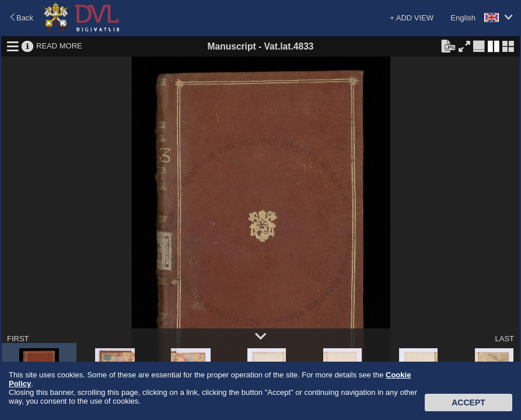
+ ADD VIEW (412, 18)
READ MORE (59, 46)
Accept (468, 402)
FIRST (18, 339)
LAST (504, 339)
